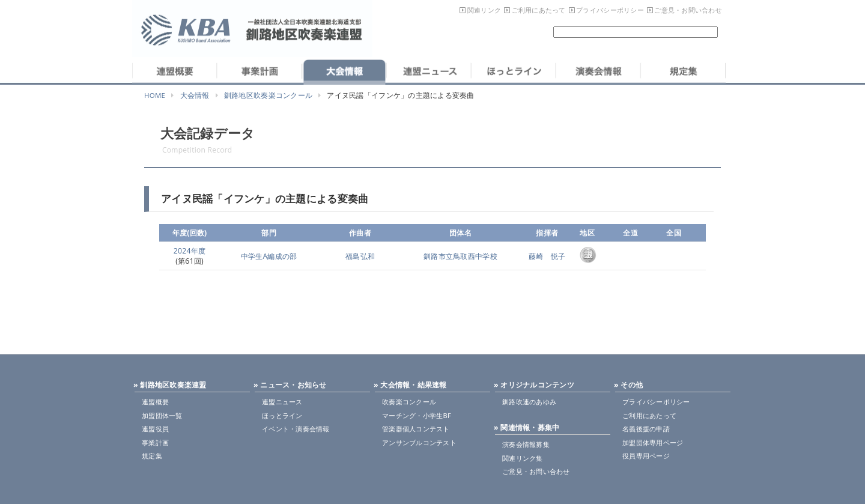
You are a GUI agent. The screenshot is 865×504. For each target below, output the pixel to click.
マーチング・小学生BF (417, 415)
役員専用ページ (646, 456)
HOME (155, 95)
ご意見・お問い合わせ (688, 10)
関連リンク (484, 10)
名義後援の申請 (646, 429)
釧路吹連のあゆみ (529, 402)
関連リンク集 (523, 458)
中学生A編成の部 (269, 256)
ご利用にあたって (539, 10)
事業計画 (155, 442)
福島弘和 (360, 256)
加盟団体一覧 (162, 415)
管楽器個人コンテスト (416, 429)
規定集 (152, 456)
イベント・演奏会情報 (296, 429)
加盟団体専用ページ (653, 442)
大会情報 (195, 95)
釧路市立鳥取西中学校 (460, 256)
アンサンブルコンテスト (419, 442)
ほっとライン (282, 415)
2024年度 (190, 251)
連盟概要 (155, 402)
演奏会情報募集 (526, 444)
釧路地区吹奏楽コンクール (268, 95)
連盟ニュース (282, 402)
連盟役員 (155, 429)
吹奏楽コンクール (409, 402)
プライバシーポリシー (610, 10)
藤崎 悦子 (547, 256)
